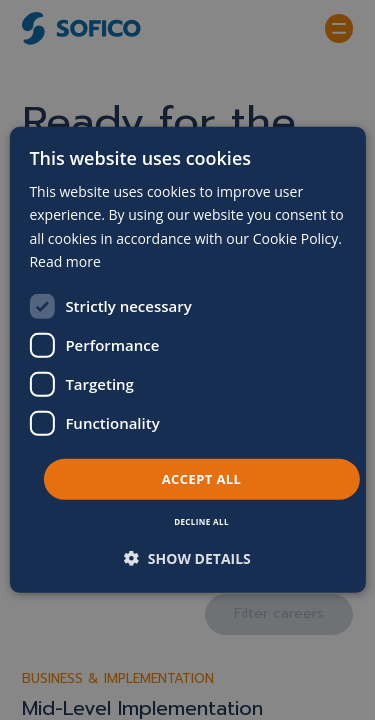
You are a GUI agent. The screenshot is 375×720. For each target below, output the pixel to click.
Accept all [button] (202, 479)
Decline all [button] (201, 521)
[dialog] (187, 360)
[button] (187, 558)
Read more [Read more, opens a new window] (64, 260)
